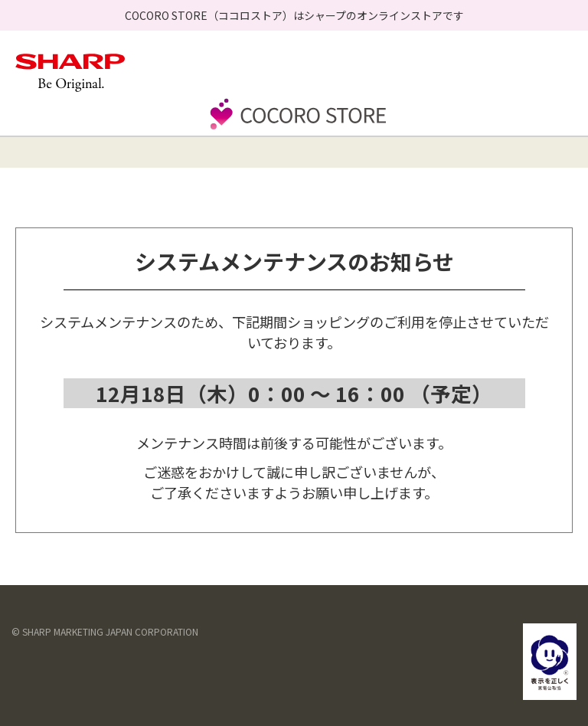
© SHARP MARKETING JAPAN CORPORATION (105, 631)
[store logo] (294, 128)
